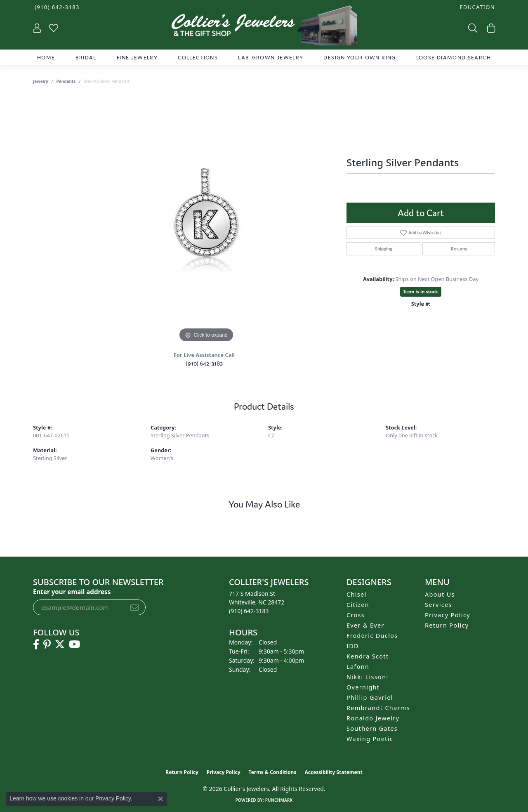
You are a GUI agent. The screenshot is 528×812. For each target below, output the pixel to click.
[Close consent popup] (160, 799)
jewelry (41, 81)
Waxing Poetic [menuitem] (370, 739)
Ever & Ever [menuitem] (365, 625)
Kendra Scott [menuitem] (368, 656)
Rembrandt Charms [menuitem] (378, 708)
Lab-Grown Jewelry (271, 58)
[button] (476, 7)
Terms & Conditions (273, 772)
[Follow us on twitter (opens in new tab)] (60, 644)
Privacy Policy (448, 615)
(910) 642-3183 (204, 363)
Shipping (384, 249)
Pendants (66, 81)
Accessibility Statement (333, 772)
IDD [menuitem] (353, 646)
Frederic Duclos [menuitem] (372, 636)
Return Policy (447, 625)
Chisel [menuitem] (357, 594)
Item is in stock (421, 292)
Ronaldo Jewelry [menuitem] (373, 718)
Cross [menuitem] (356, 615)
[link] (56, 7)
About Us (440, 594)
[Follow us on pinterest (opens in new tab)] (47, 644)
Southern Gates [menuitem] (372, 728)
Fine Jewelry (137, 58)
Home (46, 58)
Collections (198, 58)
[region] (206, 221)
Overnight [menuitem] (363, 687)
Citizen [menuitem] (358, 605)
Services (438, 605)
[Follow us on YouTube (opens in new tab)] (74, 644)
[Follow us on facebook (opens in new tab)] (36, 644)
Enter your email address (72, 592)
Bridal (86, 58)
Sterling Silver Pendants (180, 435)
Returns (459, 249)
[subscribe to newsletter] (134, 607)
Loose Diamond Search (454, 58)
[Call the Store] (249, 611)
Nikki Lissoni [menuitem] (368, 677)
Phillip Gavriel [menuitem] (370, 698)
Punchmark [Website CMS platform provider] (279, 800)
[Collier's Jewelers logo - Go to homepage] (264, 27)
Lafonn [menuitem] (358, 667)
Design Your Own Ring (359, 58)
